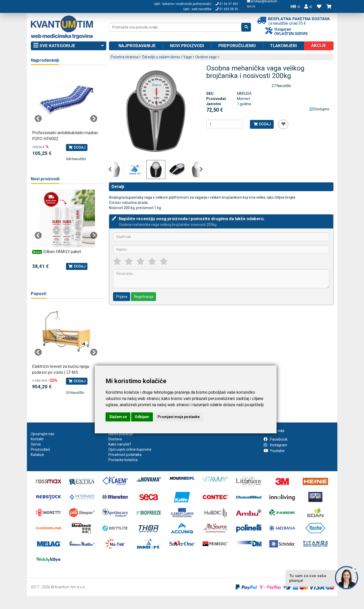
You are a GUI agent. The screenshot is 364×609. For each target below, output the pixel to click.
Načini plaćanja (121, 434)
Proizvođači (40, 449)
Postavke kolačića (123, 460)
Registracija (144, 297)
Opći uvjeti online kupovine (130, 449)
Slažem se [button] (118, 417)
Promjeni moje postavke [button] (179, 417)
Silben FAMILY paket (62, 252)
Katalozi (37, 455)
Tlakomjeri (284, 46)
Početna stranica (125, 57)
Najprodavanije (137, 46)
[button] (308, 6)
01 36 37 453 (227, 4)
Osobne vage (206, 57)
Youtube (274, 451)
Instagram (275, 445)
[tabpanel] (66, 116)
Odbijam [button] (142, 417)
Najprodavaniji (45, 60)
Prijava (122, 297)
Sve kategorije (69, 46)
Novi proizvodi (187, 46)
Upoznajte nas (43, 434)
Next (201, 169)
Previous (110, 169)
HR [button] (295, 6)
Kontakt (37, 439)
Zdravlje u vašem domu (161, 57)
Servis (36, 444)
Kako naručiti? (120, 444)
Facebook (276, 439)
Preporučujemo (237, 46)
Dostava (115, 439)
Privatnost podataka (125, 455)
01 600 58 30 (227, 9)
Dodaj (262, 124)
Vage (188, 57)
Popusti (39, 294)
